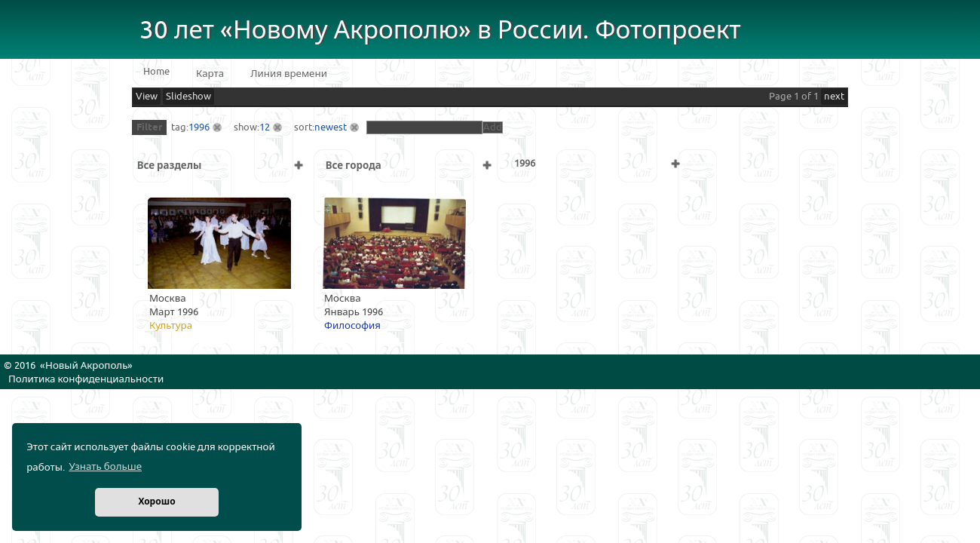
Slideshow (188, 97)
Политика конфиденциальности (86, 379)
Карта (210, 74)
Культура (171, 326)
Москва (168, 299)
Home (156, 72)
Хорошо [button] (156, 502)
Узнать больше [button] (105, 467)
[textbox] (424, 127)
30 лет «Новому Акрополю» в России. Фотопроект (440, 31)
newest (331, 127)
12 (265, 127)
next (834, 97)
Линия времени (289, 74)
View (147, 97)
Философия (352, 326)
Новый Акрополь (86, 366)
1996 (199, 127)
